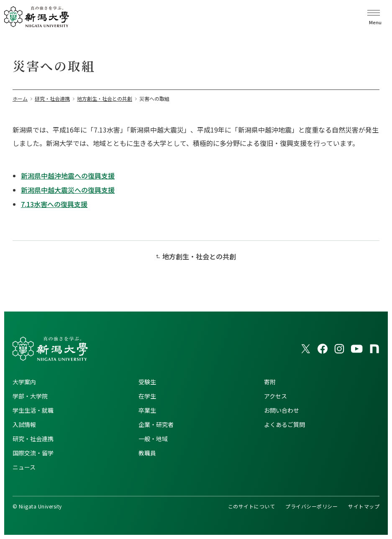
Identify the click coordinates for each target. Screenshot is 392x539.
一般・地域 (153, 439)
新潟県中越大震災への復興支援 (68, 190)
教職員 (147, 453)
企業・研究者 (156, 424)
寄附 (270, 382)
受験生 (147, 382)
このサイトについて (251, 506)
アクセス (275, 396)
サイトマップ (364, 506)
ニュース (24, 467)
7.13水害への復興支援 (54, 204)
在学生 (147, 396)
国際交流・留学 (33, 453)
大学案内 (24, 382)
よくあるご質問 (284, 424)
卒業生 (147, 410)
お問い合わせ (282, 410)
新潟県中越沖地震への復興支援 (68, 176)
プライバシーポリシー (311, 506)
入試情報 (24, 424)
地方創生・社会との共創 (199, 256)
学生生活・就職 (33, 410)
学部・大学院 (30, 396)
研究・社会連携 (33, 439)
